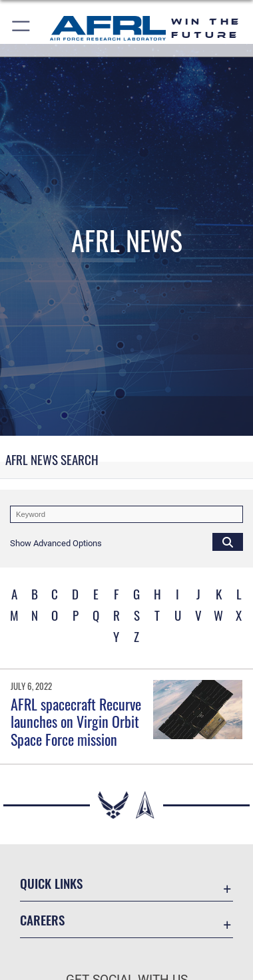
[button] (22, 28)
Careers (42, 920)
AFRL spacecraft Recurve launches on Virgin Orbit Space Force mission (76, 722)
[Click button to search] (228, 542)
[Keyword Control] (126, 514)
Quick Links (51, 883)
